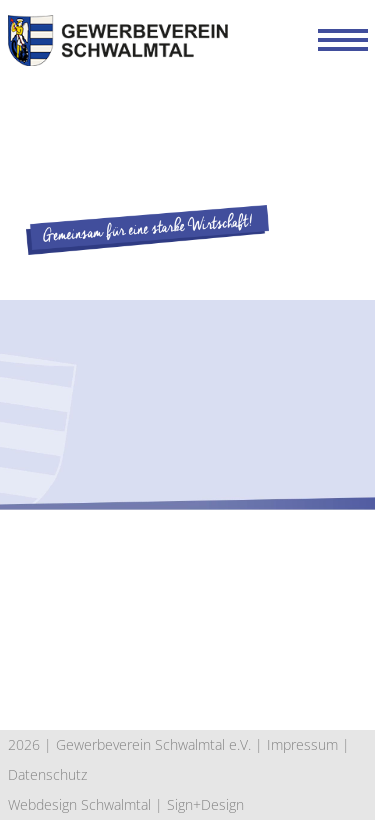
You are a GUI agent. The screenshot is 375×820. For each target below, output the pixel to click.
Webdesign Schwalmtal (79, 804)
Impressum (302, 744)
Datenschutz (47, 774)
